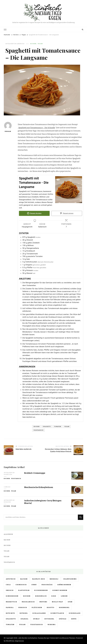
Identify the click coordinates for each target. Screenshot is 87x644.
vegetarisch (38, 430)
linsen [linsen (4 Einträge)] (64, 596)
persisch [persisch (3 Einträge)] (23, 607)
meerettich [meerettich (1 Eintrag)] (11, 601)
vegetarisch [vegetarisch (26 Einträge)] (37, 624)
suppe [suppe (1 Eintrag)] (74, 618)
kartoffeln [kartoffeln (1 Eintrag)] (24, 590)
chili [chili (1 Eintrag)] (8, 584)
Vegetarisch (16, 478)
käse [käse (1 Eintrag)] (54, 596)
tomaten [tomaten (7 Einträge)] (10, 624)
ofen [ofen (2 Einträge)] (70, 601)
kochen (37, 426)
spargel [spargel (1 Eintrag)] (24, 618)
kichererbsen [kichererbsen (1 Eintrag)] (41, 590)
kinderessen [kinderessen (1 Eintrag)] (12, 596)
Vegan (40, 44)
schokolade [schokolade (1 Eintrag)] (75, 613)
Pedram (8, 127)
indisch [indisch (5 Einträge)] (10, 590)
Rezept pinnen (67, 213)
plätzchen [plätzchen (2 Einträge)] (37, 607)
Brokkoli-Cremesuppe (36, 473)
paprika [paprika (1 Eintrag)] (10, 607)
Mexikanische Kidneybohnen (39, 487)
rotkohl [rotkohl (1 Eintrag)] (24, 613)
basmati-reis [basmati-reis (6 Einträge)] (39, 579)
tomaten (58, 426)
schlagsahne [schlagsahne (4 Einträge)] (39, 613)
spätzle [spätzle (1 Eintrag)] (63, 618)
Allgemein (8, 534)
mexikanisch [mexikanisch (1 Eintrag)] (28, 601)
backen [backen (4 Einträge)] (24, 579)
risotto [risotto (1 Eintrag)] (50, 607)
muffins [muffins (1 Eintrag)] (43, 601)
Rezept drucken (34, 213)
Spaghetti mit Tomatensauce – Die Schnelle (37, 128)
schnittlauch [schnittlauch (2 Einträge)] (57, 613)
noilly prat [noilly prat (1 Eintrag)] (57, 601)
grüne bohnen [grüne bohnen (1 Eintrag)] (64, 584)
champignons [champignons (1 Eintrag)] (70, 579)
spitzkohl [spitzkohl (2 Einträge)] (49, 618)
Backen (7, 539)
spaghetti (47, 426)
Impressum (19, 640)
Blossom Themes (69, 638)
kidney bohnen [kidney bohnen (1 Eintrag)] (60, 590)
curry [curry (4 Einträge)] (34, 584)
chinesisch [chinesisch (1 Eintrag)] (21, 584)
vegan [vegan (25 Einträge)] (22, 624)
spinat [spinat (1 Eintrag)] (36, 618)
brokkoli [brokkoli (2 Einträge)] (54, 579)
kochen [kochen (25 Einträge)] (27, 596)
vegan (67, 426)
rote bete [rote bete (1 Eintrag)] (10, 613)
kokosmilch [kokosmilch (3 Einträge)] (41, 596)
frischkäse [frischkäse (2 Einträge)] (47, 584)
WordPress (10, 640)
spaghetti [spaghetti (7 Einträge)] (11, 618)
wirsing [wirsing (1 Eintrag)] (52, 624)
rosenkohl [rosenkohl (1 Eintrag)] (64, 607)
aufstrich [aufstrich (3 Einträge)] (11, 579)
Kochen (33, 44)
